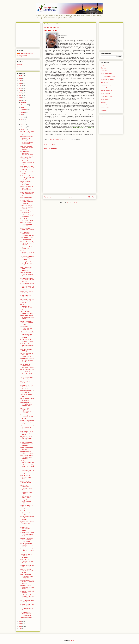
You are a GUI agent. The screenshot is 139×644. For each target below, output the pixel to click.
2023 (21, 81)
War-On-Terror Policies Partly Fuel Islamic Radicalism (27, 457)
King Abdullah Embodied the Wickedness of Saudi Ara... (27, 518)
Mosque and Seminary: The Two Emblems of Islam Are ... (27, 168)
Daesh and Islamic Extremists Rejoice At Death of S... (27, 587)
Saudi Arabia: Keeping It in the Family (27, 216)
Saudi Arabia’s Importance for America (25, 529)
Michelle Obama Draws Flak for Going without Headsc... (27, 433)
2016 (21, 98)
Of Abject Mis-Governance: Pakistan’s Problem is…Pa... (26, 487)
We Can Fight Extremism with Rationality (27, 601)
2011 (21, 629)
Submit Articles (105, 108)
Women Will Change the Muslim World (27, 212)
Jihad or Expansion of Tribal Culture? (26, 158)
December (24, 102)
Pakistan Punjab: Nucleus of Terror (26, 482)
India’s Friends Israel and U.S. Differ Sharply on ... (26, 512)
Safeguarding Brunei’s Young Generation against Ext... (27, 387)
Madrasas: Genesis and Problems (27, 592)
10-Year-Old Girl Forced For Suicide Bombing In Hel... (27, 534)
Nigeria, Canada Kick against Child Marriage (27, 462)
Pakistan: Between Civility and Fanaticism (27, 229)
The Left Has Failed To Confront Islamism (27, 609)
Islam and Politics (105, 88)
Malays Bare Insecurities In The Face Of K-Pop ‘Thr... (27, 550)
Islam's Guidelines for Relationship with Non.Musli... (26, 269)
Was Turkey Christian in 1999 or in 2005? (27, 392)
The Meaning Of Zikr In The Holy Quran (27, 238)
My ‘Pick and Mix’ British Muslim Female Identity (27, 523)
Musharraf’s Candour (26, 198)
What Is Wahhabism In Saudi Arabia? (27, 143)
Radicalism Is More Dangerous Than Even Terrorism (27, 345)
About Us (103, 68)
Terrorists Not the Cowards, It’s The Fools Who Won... (26, 614)
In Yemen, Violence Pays (27, 284)
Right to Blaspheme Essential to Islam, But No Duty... (27, 561)
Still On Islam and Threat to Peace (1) (27, 399)
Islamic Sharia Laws (106, 96)
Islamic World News (106, 74)
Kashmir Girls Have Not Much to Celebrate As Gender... (27, 582)
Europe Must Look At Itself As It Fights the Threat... (27, 323)
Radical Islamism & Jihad (108, 77)
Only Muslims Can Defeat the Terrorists (27, 452)
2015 (21, 100)
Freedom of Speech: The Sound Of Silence (27, 605)
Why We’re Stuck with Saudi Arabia (27, 248)
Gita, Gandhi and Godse (27, 332)
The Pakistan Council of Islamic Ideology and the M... (27, 472)
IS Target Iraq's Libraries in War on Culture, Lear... (27, 133)
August (23, 112)
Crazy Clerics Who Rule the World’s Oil (27, 370)
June (22, 117)
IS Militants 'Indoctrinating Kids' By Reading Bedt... (27, 252)
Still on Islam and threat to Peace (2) (27, 378)
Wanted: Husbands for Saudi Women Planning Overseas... (27, 138)
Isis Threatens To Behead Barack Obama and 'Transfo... (27, 366)
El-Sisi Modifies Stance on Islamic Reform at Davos (27, 477)
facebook (20, 64)
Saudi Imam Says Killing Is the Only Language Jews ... (27, 466)
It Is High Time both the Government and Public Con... (27, 502)
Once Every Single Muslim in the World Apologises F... (27, 576)
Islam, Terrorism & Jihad (107, 79)
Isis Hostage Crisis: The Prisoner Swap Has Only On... (27, 301)
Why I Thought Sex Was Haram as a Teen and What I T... (27, 288)
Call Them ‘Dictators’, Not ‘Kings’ (26, 350)
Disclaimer (103, 111)
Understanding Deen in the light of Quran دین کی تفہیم (27, 177)
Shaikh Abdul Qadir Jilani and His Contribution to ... (27, 194)
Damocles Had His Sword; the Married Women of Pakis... (26, 404)
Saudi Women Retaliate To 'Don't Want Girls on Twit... (27, 360)
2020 (21, 88)
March (23, 124)
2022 (21, 83)
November (24, 105)
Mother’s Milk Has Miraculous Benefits (27, 220)
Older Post (92, 197)
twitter (19, 67)
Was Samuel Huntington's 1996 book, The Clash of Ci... (26, 307)
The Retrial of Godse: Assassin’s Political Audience (26, 336)
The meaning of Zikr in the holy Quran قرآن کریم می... (27, 416)
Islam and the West (106, 85)
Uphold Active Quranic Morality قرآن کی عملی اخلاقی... (27, 183)
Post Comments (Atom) (73, 203)
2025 (21, 76)
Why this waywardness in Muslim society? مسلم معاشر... (27, 438)
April (22, 122)
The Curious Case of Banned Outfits (26, 374)
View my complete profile (24, 56)
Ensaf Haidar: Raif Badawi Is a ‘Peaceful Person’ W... (27, 597)
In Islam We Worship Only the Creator (26, 296)
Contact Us (104, 71)
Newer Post (48, 197)
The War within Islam (106, 91)
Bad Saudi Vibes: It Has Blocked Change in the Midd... (27, 163)
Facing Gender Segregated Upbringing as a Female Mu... (25, 410)
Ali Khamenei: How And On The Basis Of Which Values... (27, 427)
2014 (21, 621)
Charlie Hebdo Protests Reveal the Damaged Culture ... (27, 317)
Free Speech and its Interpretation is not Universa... (26, 444)
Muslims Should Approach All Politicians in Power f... (27, 153)
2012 (21, 626)
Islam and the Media (106, 105)
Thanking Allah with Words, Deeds (26, 497)
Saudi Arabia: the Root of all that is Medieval (27, 566)
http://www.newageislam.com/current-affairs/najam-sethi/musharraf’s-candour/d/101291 (70, 134)
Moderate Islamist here (26, 53)
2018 (21, 93)
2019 (21, 91)
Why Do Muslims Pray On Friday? (27, 292)
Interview (103, 102)
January (23, 129)
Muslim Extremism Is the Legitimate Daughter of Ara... (27, 422)
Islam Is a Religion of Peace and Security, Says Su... (27, 148)
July (22, 115)
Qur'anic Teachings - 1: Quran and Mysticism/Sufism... (27, 188)
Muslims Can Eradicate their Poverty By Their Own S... (27, 280)
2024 (21, 78)
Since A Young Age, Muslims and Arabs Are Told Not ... (26, 328)
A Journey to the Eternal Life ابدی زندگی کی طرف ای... (27, 263)
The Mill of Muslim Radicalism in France (27, 312)
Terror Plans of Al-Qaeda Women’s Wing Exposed (27, 258)
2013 (21, 624)
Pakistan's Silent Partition (25, 382)
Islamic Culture (105, 99)
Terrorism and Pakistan (27, 618)
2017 (21, 95)
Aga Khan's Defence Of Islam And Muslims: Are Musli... (27, 207)
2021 (21, 86)
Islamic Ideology (105, 94)
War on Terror (104, 82)
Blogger (73, 640)
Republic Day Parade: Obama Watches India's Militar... (27, 540)
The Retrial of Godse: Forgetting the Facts (27, 341)
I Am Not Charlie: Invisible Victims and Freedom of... (27, 202)
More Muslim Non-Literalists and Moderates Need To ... (27, 234)
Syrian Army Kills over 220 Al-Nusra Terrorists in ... (27, 556)
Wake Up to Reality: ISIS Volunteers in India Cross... (27, 507)
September (24, 110)
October (23, 107)
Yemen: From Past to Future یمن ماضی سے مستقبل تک (27, 274)
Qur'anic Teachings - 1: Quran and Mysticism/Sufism (27, 355)
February (23, 127)
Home (70, 197)
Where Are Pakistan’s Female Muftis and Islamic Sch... (26, 224)
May (22, 120)
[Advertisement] (28, 34)
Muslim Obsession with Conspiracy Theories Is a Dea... (27, 545)
